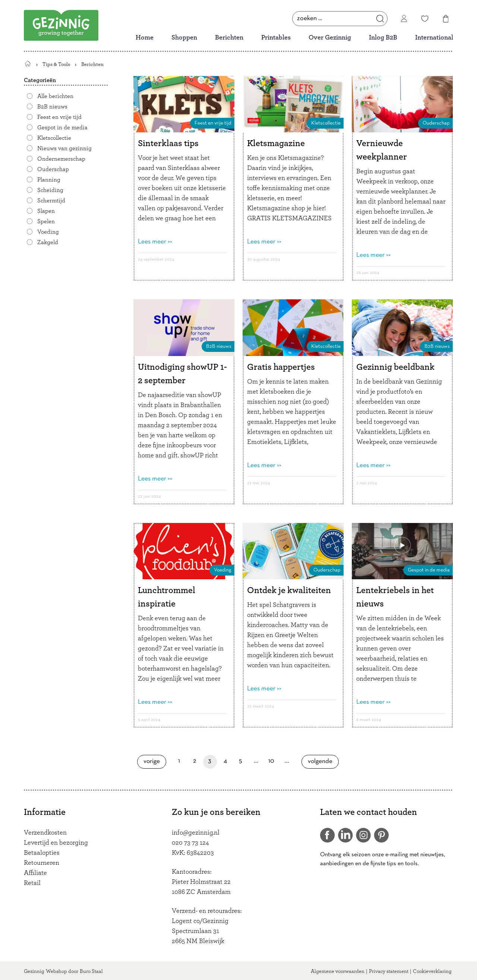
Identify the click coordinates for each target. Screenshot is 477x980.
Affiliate (35, 873)
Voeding (48, 232)
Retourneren (42, 863)
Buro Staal (91, 971)
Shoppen (184, 38)
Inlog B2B (383, 38)
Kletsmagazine (276, 144)
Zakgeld (48, 242)
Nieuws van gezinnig (64, 148)
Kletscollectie (54, 138)
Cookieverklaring (432, 971)
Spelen (46, 221)
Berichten (229, 38)
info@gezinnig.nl (196, 833)
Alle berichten (55, 96)
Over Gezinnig (330, 38)
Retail (32, 883)
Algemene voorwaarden (338, 971)
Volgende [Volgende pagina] (323, 761)
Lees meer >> (155, 242)
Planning (49, 180)
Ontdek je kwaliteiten (289, 590)
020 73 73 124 (190, 843)
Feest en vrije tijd (59, 117)
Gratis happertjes (281, 367)
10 (273, 761)
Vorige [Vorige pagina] (155, 761)
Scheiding (50, 190)
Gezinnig (34, 971)
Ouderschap (53, 169)
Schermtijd (51, 201)
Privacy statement (389, 971)
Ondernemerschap (61, 159)
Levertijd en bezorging (56, 843)
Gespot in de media (62, 127)
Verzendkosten (45, 833)
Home (145, 38)
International (434, 38)
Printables (276, 38)
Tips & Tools (56, 64)
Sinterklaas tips (168, 144)
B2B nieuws (52, 107)
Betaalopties (42, 853)
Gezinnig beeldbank (395, 367)
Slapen (46, 211)
